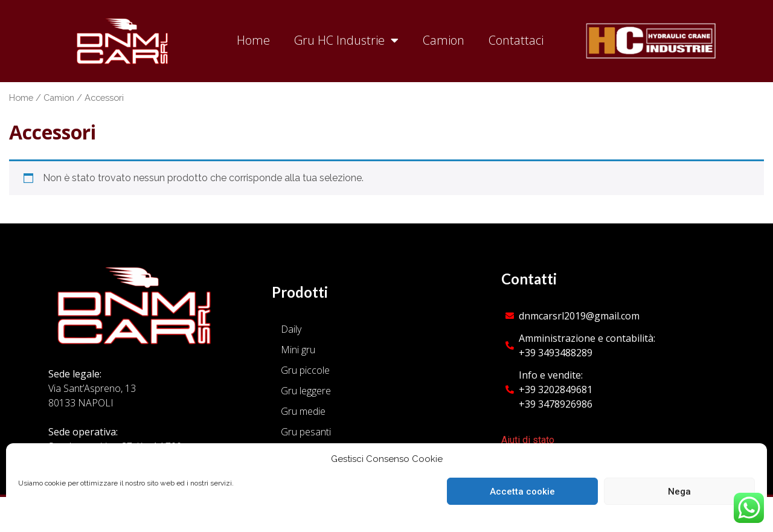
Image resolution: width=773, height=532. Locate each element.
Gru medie (303, 411)
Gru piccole (305, 370)
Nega (679, 492)
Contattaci (516, 40)
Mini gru (298, 350)
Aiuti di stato (528, 440)
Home (253, 40)
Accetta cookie (522, 492)
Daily (291, 329)
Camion (444, 40)
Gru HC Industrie (346, 40)
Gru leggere (306, 391)
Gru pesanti (306, 432)
